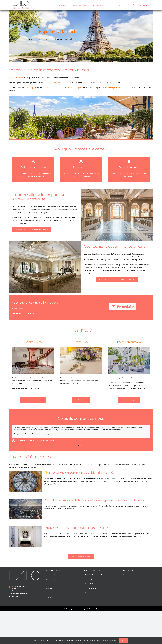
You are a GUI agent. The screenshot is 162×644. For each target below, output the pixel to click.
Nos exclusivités (53, 584)
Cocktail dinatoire (91, 588)
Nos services (52, 579)
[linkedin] (17, 597)
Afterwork (88, 579)
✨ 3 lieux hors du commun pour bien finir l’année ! (80, 473)
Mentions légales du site (71, 609)
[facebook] (10, 597)
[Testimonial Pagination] (79, 446)
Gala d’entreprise (91, 593)
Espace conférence (129, 575)
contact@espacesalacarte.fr (18, 593)
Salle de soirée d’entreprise (94, 575)
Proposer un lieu (53, 593)
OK (123, 640)
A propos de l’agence (54, 575)
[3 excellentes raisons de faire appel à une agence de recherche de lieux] (25, 509)
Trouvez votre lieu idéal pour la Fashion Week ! (77, 528)
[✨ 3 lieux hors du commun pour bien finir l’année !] (25, 481)
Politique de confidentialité (107, 640)
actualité (50, 597)
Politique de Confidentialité (90, 609)
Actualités (51, 588)
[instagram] (13, 597)
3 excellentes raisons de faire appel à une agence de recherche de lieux (94, 500)
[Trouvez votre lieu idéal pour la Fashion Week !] (25, 537)
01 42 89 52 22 (13, 591)
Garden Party (89, 584)
